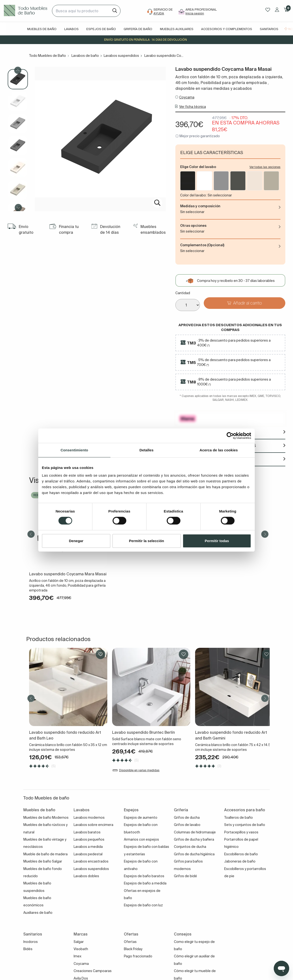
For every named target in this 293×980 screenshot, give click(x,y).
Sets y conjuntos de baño (245, 825)
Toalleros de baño (239, 818)
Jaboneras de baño (240, 861)
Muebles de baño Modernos (46, 818)
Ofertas (130, 942)
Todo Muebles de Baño (48, 56)
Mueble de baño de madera (45, 854)
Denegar (76, 541)
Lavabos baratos (87, 832)
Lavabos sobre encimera (93, 825)
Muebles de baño (42, 29)
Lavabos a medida (88, 847)
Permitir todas (217, 541)
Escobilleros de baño (241, 854)
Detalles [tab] (146, 450)
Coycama (187, 97)
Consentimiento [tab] (74, 450)
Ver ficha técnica (193, 107)
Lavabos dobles (86, 876)
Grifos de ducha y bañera (194, 839)
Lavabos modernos (89, 818)
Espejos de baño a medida (145, 883)
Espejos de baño (101, 29)
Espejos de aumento (141, 818)
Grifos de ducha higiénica (194, 854)
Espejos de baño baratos (144, 876)
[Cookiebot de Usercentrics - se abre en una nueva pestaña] (230, 435)
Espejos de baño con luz (143, 905)
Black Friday (133, 949)
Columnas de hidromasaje (195, 832)
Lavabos (71, 29)
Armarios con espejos (141, 839)
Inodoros (31, 942)
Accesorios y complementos (227, 29)
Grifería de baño (138, 29)
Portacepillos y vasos (241, 832)
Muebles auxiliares (177, 29)
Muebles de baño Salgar (43, 861)
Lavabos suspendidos (121, 56)
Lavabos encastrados (91, 861)
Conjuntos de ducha (190, 847)
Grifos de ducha (187, 818)
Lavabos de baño (85, 56)
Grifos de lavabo (187, 825)
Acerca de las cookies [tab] (219, 450)
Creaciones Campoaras (93, 971)
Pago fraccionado (138, 956)
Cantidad (183, 293)
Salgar (79, 942)
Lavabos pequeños (89, 839)
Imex (77, 956)
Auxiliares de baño (38, 913)
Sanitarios (269, 29)
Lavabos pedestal (88, 854)
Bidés (28, 949)
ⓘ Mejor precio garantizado (198, 136)
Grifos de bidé (185, 876)
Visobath (81, 949)
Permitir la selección (146, 541)
